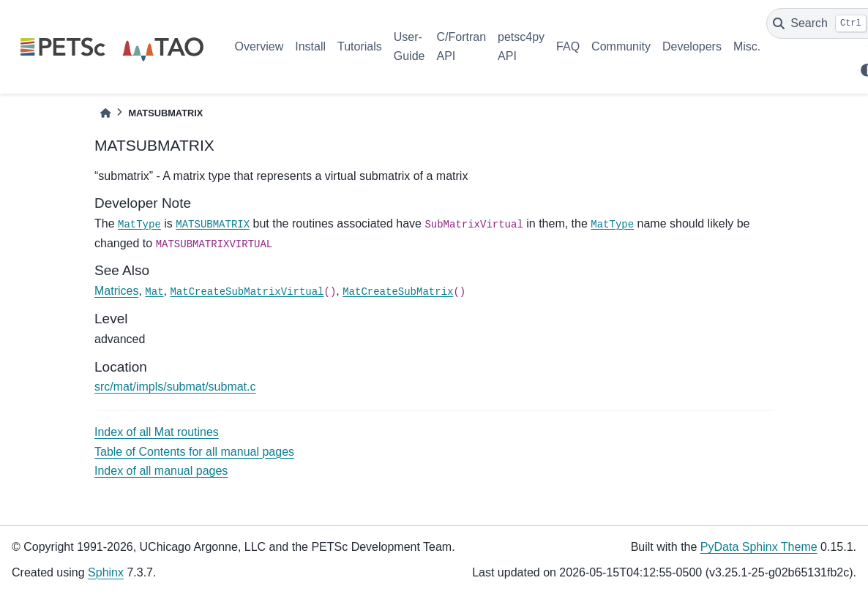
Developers (692, 46)
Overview (259, 46)
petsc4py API (521, 46)
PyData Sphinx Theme (759, 547)
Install (310, 46)
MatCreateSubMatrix (398, 292)
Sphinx (106, 572)
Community (621, 46)
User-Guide (409, 46)
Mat (154, 292)
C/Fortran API (461, 46)
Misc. (747, 46)
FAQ (568, 46)
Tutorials (360, 46)
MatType (139, 225)
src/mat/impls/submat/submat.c (175, 387)
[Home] (105, 113)
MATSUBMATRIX (213, 225)
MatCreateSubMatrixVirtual (247, 292)
